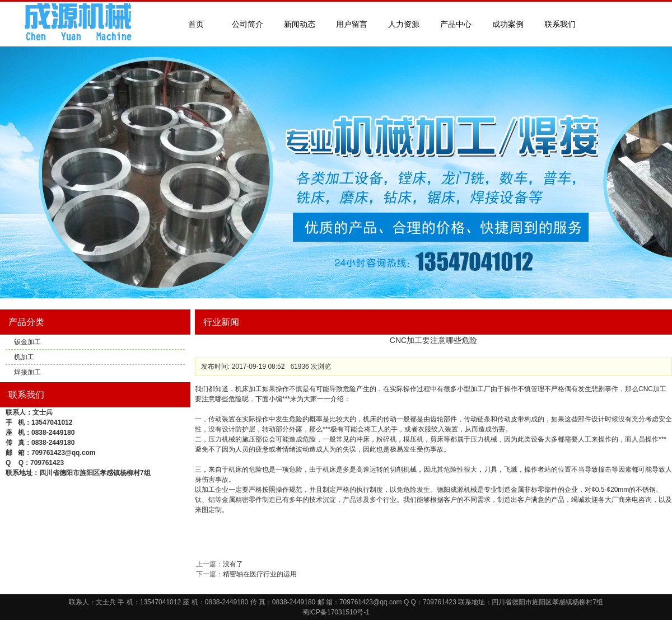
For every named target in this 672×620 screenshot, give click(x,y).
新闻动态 (300, 24)
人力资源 (404, 24)
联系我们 (560, 24)
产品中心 (456, 24)
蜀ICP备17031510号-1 (336, 612)
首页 (196, 24)
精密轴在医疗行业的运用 (260, 574)
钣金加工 (27, 342)
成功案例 (508, 24)
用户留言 (352, 24)
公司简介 (248, 24)
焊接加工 (27, 372)
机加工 (24, 357)
